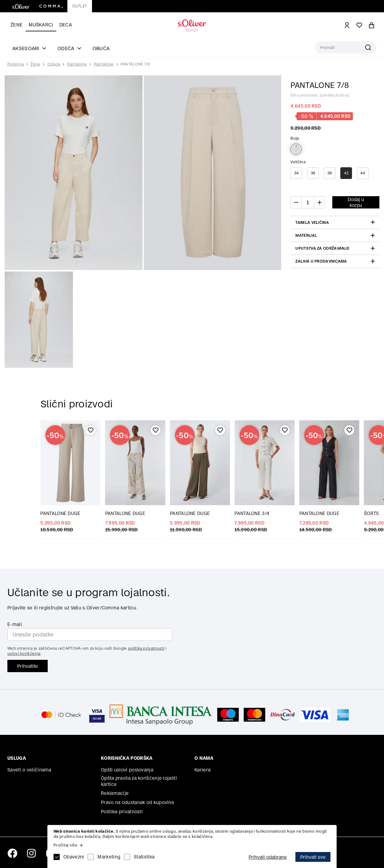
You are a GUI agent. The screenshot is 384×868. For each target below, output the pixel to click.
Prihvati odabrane (268, 857)
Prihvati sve (313, 857)
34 (297, 173)
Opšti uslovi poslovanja (127, 770)
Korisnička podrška (127, 758)
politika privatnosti (146, 648)
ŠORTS (372, 513)
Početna (16, 64)
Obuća (101, 48)
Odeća (54, 64)
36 (313, 173)
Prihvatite (28, 666)
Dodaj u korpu (356, 202)
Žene (16, 25)
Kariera (202, 770)
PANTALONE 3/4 (252, 513)
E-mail (15, 624)
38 (330, 173)
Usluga (17, 758)
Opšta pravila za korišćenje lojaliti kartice (139, 781)
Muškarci (41, 25)
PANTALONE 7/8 (135, 64)
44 (363, 173)
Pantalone (77, 64)
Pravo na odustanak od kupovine (138, 802)
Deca (66, 25)
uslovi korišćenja (24, 654)
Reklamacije (115, 793)
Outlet (80, 6)
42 (346, 173)
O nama (204, 758)
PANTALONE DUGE (60, 513)
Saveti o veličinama (29, 770)
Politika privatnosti (122, 812)
